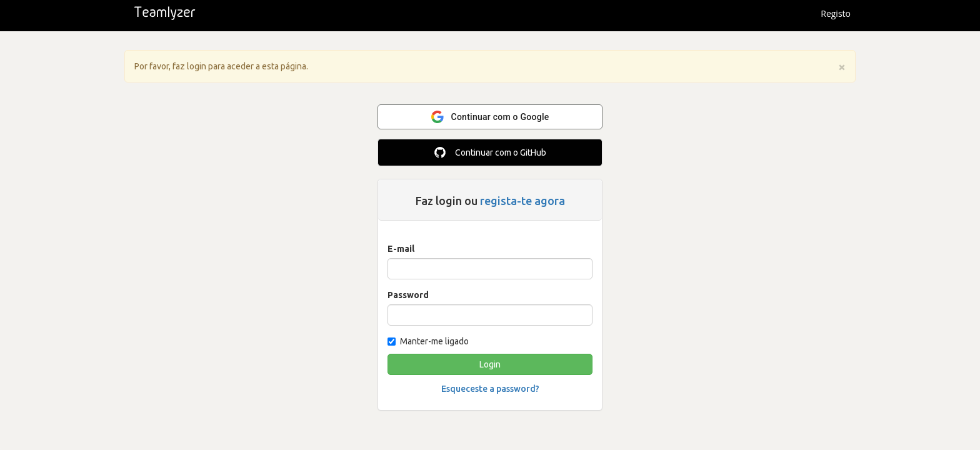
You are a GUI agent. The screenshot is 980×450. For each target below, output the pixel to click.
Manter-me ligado (428, 341)
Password (408, 295)
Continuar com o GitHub (490, 152)
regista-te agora (522, 201)
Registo (836, 13)
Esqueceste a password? (490, 389)
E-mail (401, 249)
